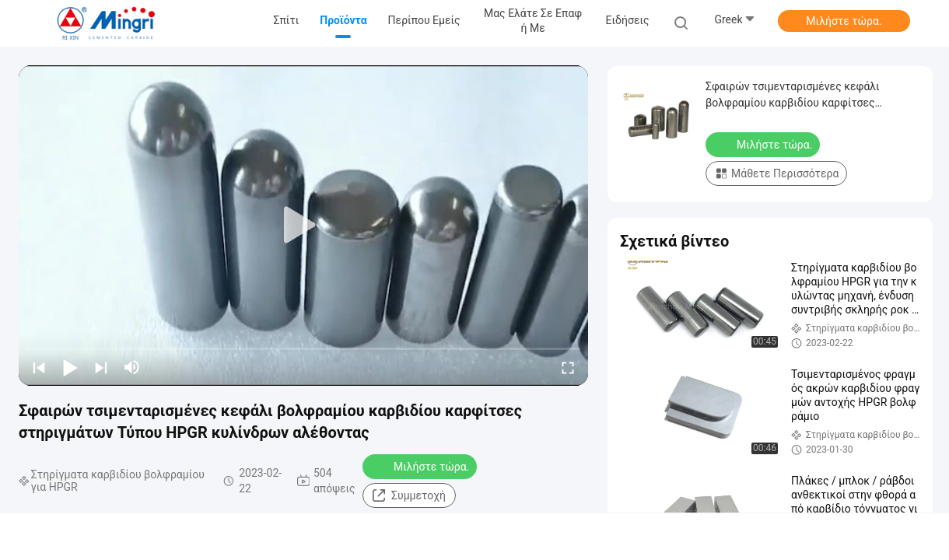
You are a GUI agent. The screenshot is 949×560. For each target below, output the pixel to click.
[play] (303, 226)
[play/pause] (70, 367)
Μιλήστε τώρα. (844, 21)
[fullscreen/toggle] (568, 367)
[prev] (39, 367)
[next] (101, 367)
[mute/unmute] (132, 367)
